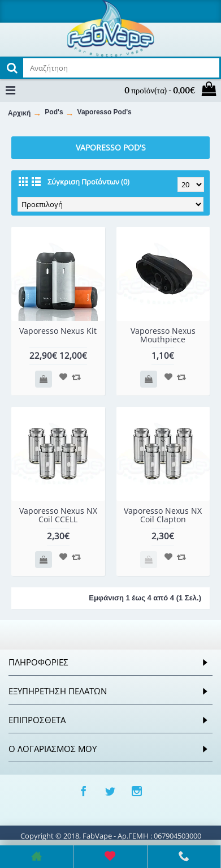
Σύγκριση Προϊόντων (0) (88, 182)
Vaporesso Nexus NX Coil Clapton (163, 515)
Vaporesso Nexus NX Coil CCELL (58, 515)
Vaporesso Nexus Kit (58, 331)
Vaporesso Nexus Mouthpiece (163, 335)
